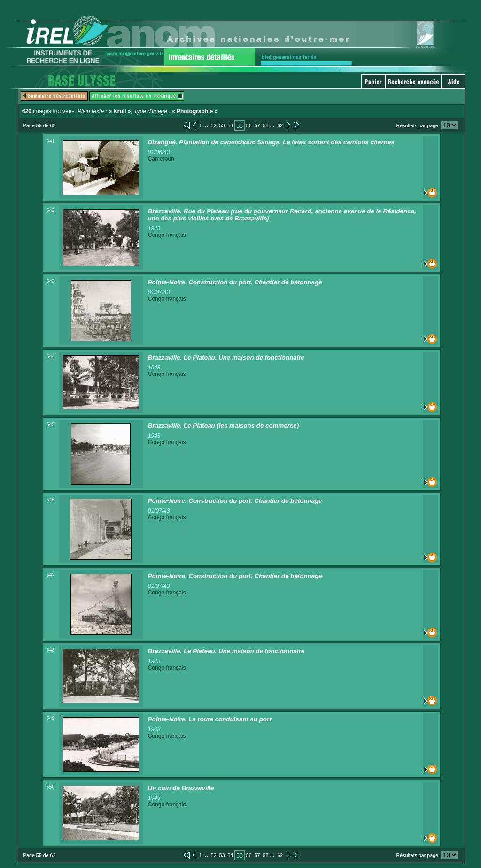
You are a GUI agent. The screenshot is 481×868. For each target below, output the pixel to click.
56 (249, 125)
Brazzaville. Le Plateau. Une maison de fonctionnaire (226, 357)
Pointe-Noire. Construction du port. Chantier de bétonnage (235, 282)
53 (222, 125)
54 (230, 125)
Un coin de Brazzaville (181, 788)
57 (257, 125)
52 (214, 125)
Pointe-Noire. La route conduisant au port (210, 719)
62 (280, 125)
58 (266, 125)
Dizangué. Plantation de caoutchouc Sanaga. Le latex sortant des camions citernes (271, 142)
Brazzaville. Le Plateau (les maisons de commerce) (224, 426)
